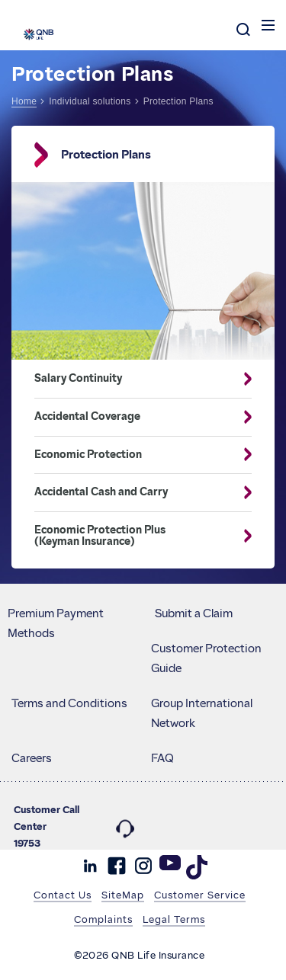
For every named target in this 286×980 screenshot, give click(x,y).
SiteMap (123, 895)
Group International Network (202, 713)
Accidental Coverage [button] (132, 417)
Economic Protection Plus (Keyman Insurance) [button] (132, 536)
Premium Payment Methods (56, 623)
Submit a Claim (194, 613)
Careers (32, 758)
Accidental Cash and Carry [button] (132, 492)
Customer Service (200, 895)
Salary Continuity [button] (132, 379)
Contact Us (63, 895)
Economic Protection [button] (132, 455)
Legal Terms (174, 919)
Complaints (103, 919)
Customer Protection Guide (206, 658)
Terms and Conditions (69, 703)
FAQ (162, 758)
